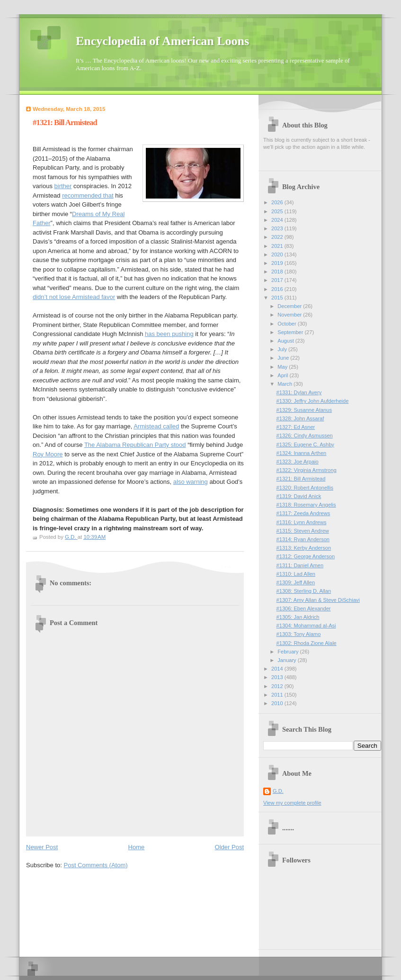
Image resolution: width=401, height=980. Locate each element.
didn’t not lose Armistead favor (74, 297)
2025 (278, 211)
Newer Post (42, 847)
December (290, 306)
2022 (278, 237)
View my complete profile (292, 803)
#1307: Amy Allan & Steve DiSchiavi (318, 600)
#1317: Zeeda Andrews (303, 513)
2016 (278, 289)
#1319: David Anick (299, 496)
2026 (278, 202)
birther (63, 186)
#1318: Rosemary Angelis (306, 505)
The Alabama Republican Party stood (135, 445)
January (287, 660)
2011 (278, 695)
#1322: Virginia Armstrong (307, 470)
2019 (278, 263)
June (284, 358)
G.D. (278, 791)
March (285, 384)
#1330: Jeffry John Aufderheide (313, 401)
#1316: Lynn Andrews (302, 522)
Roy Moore (48, 454)
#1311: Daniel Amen (300, 565)
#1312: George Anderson (306, 556)
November (290, 315)
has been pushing (169, 334)
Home (137, 847)
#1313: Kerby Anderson (304, 548)
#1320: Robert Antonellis (305, 488)
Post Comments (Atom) (96, 865)
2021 (278, 246)
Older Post (229, 847)
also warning (191, 482)
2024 (278, 220)
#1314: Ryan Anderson (303, 539)
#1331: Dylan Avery (299, 392)
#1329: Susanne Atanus (304, 410)
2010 (278, 703)
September (291, 332)
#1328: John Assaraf (300, 418)
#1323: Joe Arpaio (298, 462)
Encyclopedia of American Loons (162, 41)
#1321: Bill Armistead (301, 479)
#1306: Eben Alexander (304, 608)
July (283, 349)
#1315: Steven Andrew (303, 531)
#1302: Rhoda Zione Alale (307, 643)
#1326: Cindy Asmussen (305, 436)
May (283, 367)
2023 (278, 228)
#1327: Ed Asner (296, 427)
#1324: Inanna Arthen (302, 453)
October (287, 324)
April (283, 375)
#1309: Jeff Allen (296, 582)
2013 (278, 677)
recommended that (88, 195)
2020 (278, 254)
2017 (278, 280)
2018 (278, 272)
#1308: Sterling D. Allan (304, 591)
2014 (278, 669)
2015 (278, 298)
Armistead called (156, 426)
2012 (278, 686)
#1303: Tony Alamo (299, 634)
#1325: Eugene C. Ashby (305, 445)
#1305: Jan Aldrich (298, 617)
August (286, 341)
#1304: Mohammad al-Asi (306, 626)
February (289, 652)
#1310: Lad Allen (296, 574)
